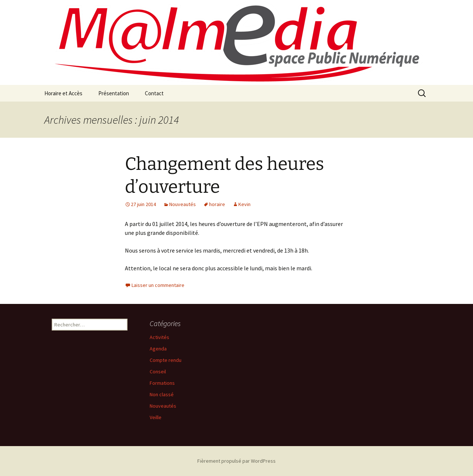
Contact (154, 93)
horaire (217, 204)
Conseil (158, 371)
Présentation (114, 93)
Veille (156, 417)
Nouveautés (183, 204)
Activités (159, 337)
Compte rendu (166, 360)
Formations (162, 383)
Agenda (158, 349)
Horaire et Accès (63, 93)
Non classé (162, 394)
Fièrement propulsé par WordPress (236, 461)
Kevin (244, 204)
